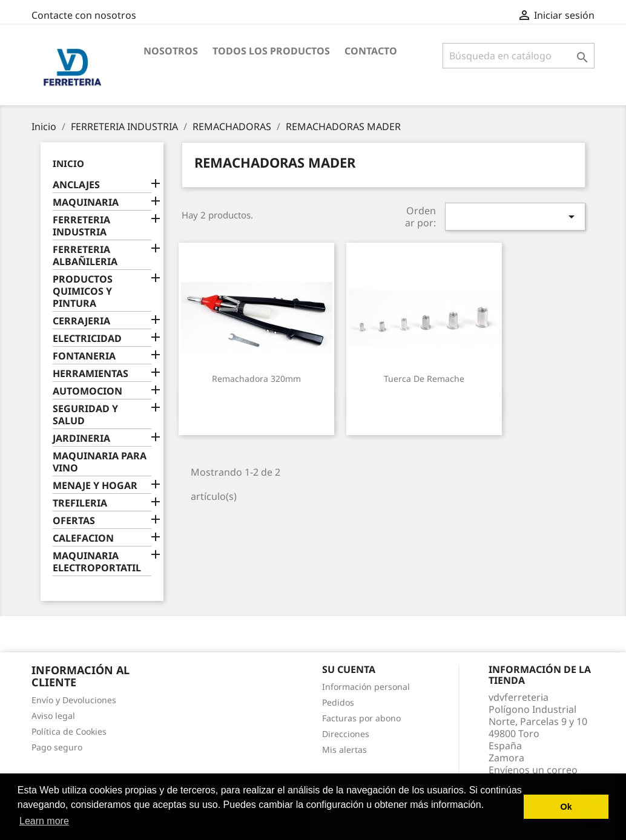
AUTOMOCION (87, 391)
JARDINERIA (81, 438)
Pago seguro (57, 747)
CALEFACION (83, 538)
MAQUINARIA (86, 202)
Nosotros (171, 51)
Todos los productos (271, 51)
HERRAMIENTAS (91, 374)
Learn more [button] (44, 821)
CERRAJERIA (81, 321)
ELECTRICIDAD (87, 339)
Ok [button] (566, 807)
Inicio (68, 163)
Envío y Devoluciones (74, 700)
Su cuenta (349, 669)
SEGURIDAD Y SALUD (85, 415)
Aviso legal (53, 716)
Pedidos (338, 702)
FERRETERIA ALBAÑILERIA (85, 256)
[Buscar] (519, 56)
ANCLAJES (76, 185)
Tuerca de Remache (424, 379)
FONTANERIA (84, 356)
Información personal (366, 687)
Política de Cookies (69, 731)
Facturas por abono (361, 718)
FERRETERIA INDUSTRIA (81, 226)
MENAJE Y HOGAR (95, 486)
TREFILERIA (80, 503)
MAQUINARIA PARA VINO (100, 462)
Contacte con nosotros (84, 15)
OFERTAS (74, 521)
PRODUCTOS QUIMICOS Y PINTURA (83, 291)
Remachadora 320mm (256, 379)
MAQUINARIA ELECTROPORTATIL (97, 562)
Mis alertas (344, 750)
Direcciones (346, 734)
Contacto (371, 51)
